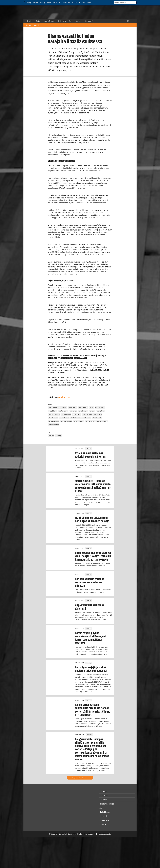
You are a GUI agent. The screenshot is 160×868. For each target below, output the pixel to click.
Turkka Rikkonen (102, 421)
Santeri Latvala (79, 421)
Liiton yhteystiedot (86, 834)
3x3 (60, 3)
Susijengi (28, 3)
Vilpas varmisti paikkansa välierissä (89, 607)
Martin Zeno (98, 414)
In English (74, 3)
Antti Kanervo (53, 408)
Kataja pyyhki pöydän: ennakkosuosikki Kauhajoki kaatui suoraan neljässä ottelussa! (90, 638)
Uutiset (78, 21)
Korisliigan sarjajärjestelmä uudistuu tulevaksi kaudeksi (91, 669)
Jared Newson (83, 411)
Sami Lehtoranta (54, 421)
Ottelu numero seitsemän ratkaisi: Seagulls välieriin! (90, 455)
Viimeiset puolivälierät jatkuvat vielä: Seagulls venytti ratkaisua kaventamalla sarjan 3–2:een (93, 556)
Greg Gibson (52, 411)
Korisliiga (43, 3)
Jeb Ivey (92, 411)
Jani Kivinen (73, 411)
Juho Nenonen (66, 414)
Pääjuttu (51, 436)
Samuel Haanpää (66, 421)
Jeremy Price (100, 411)
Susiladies (36, 3)
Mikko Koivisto (64, 418)
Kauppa (89, 3)
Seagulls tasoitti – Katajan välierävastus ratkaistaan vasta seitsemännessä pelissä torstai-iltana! (93, 486)
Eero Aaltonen (83, 408)
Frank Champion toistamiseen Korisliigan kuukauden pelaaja (92, 520)
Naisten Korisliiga (52, 3)
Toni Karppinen (90, 421)
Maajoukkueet (49, 21)
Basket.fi (29, 25)
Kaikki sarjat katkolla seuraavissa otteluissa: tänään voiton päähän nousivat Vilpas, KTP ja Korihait (92, 710)
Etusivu (30, 21)
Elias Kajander (100, 408)
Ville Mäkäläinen (54, 424)
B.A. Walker (63, 408)
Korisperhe (62, 21)
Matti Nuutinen (53, 418)
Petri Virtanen (86, 418)
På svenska (82, 3)
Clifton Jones (72, 408)
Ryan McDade (97, 418)
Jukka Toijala (77, 414)
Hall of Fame (66, 3)
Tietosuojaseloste (103, 834)
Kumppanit (89, 21)
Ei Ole (91, 408)
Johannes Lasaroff (54, 414)
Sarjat (38, 21)
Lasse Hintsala (87, 414)
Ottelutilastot (65, 397)
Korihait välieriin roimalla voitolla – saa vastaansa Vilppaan (90, 583)
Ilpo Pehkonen (63, 411)
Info (71, 21)
